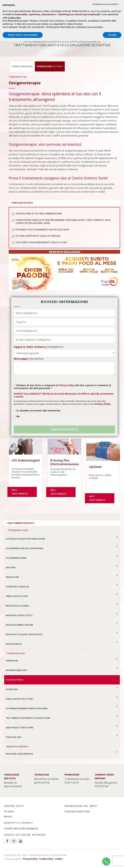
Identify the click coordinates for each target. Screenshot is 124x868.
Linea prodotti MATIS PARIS (20, 728)
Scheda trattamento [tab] (22, 66)
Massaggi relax (14, 644)
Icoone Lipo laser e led (17, 587)
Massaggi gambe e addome (19, 625)
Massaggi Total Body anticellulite (24, 634)
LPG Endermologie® (16, 558)
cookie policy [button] (14, 18)
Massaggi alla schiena (17, 606)
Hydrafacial (12, 661)
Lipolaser (11, 568)
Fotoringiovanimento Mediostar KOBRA (27, 708)
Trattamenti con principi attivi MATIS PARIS (28, 718)
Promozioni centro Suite (77, 811)
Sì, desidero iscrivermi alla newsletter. (37, 411)
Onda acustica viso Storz (19, 699)
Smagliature (12, 577)
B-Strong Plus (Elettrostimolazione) (25, 539)
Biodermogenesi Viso (16, 670)
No (17, 416)
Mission (8, 816)
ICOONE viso (12, 689)
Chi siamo (9, 811)
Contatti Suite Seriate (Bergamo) (21, 828)
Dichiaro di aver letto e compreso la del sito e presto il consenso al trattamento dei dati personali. (62, 387)
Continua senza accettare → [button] (106, 4)
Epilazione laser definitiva (19, 754)
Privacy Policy (67, 385)
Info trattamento (20, 492)
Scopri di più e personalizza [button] (23, 35)
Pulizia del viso (14, 737)
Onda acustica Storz (17, 596)
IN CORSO (50, 66)
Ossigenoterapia (15, 680)
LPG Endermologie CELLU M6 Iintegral (25, 548)
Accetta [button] (112, 35)
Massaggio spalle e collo (19, 615)
